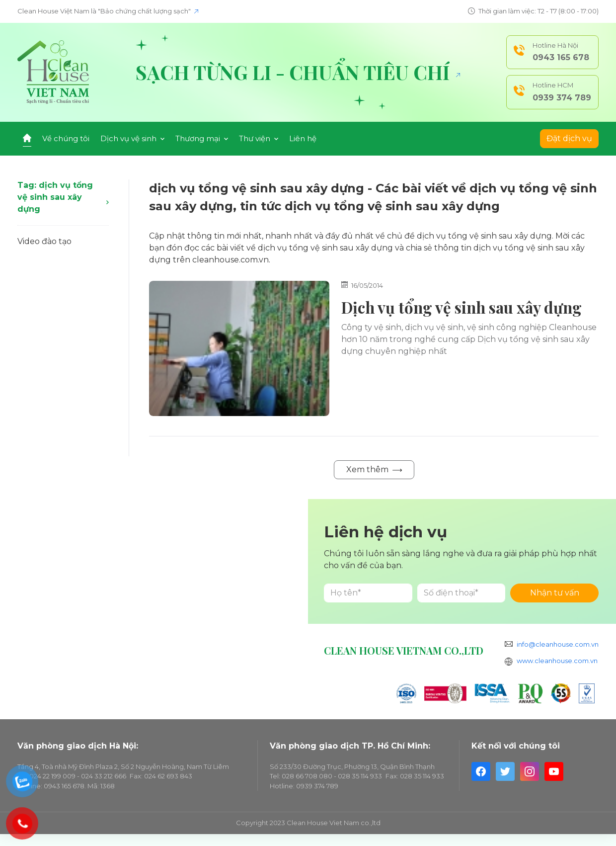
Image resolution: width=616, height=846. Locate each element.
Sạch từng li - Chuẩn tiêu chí (298, 72)
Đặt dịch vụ (569, 138)
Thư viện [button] (259, 138)
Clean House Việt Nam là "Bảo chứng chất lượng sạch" (108, 11)
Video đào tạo (44, 241)
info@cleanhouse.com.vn (558, 644)
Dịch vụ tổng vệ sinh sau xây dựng (462, 307)
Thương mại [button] (202, 138)
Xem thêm (374, 469)
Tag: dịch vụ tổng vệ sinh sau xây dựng (63, 197)
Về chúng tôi (66, 138)
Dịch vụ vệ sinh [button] (132, 138)
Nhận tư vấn (555, 593)
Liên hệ (303, 138)
